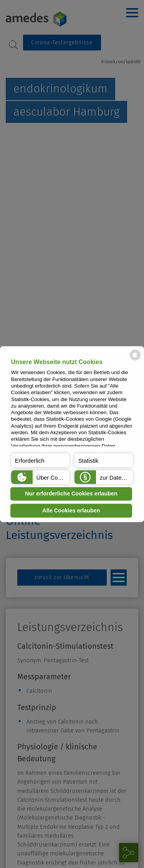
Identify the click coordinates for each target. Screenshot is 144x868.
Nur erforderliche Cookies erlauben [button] (71, 494)
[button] (40, 460)
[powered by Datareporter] (135, 360)
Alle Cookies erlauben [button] (71, 510)
